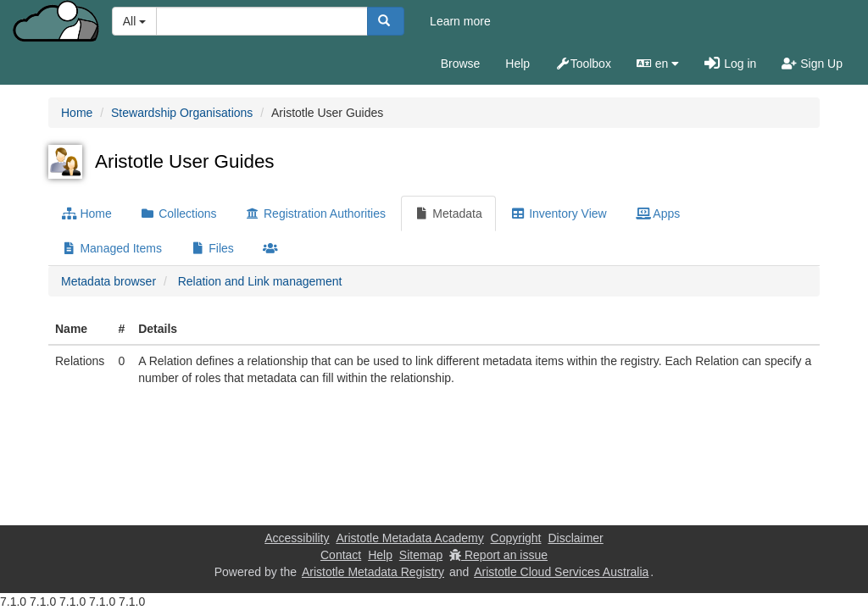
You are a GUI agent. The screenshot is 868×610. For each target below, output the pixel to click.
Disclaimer (575, 538)
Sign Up (812, 64)
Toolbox (583, 64)
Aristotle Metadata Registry (373, 572)
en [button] (658, 64)
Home (77, 113)
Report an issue (498, 555)
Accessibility (297, 538)
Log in (730, 64)
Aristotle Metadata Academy (409, 538)
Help (517, 64)
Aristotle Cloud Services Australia (561, 572)
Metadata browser (108, 281)
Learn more (460, 21)
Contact (341, 555)
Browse (461, 64)
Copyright (516, 538)
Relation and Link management (260, 281)
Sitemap (421, 555)
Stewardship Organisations (182, 113)
